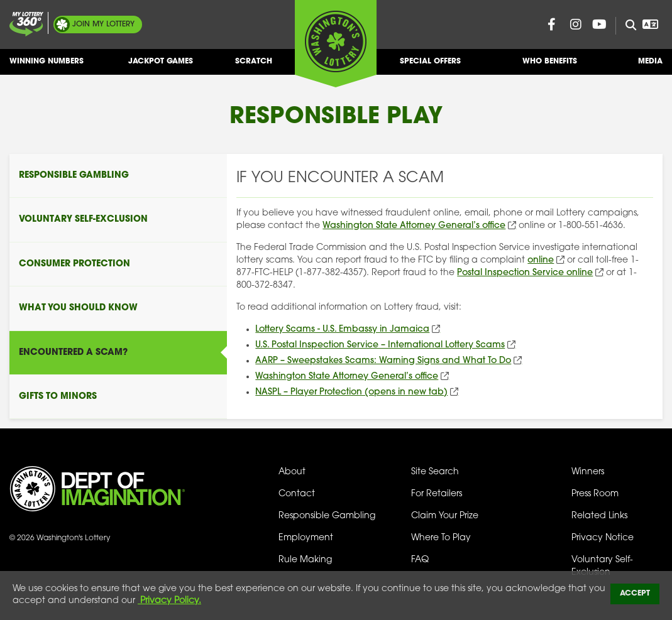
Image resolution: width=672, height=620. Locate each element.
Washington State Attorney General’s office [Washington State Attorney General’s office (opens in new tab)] (414, 226)
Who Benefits (550, 66)
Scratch (254, 66)
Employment (306, 538)
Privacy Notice (603, 538)
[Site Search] (626, 26)
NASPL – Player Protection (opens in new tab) (351, 392)
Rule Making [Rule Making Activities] (305, 560)
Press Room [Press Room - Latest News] (595, 494)
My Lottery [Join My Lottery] (103, 24)
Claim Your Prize (445, 516)
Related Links (599, 516)
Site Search (435, 472)
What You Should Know (78, 308)
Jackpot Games (161, 66)
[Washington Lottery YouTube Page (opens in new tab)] (600, 24)
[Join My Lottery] (26, 24)
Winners (588, 472)
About (292, 472)
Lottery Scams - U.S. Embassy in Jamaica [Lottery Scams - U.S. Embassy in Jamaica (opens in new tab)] (342, 329)
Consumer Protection (74, 264)
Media (650, 66)
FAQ (420, 560)
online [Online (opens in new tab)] (541, 260)
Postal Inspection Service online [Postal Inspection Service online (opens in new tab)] (525, 273)
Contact (297, 494)
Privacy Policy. (169, 601)
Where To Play (441, 538)
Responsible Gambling (74, 176)
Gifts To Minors (58, 397)
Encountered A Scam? (73, 353)
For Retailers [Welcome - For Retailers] (437, 494)
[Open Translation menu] (651, 24)
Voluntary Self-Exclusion (83, 220)
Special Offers (430, 66)
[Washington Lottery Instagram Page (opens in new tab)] (576, 24)
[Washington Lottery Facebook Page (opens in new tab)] (552, 24)
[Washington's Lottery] (336, 43)
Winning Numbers (47, 66)
